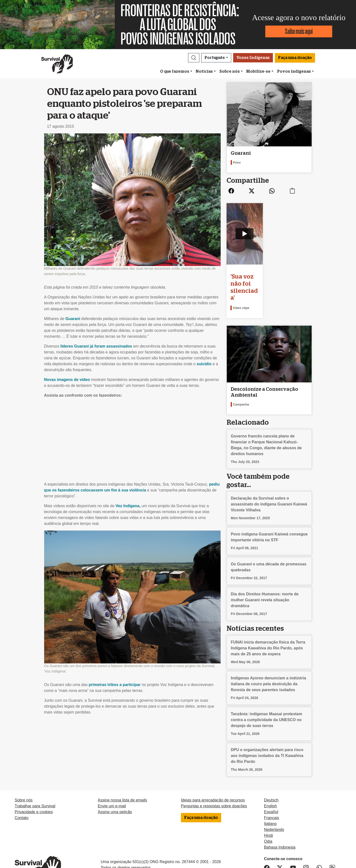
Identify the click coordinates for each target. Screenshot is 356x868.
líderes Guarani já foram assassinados (96, 346)
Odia (268, 817)
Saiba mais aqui (299, 31)
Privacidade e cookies (34, 787)
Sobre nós (230, 71)
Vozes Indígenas (253, 58)
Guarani (73, 319)
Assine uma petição (115, 787)
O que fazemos (175, 71)
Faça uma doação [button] (295, 58)
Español (271, 787)
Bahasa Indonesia (280, 822)
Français (272, 793)
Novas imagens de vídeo (67, 380)
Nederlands (274, 805)
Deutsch (271, 775)
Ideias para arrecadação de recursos (213, 775)
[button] (194, 58)
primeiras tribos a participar (115, 685)
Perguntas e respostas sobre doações (214, 781)
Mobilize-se (258, 71)
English (270, 781)
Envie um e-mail (112, 781)
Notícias (204, 71)
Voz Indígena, (128, 506)
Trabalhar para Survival (35, 781)
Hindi (268, 811)
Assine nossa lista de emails (122, 775)
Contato (22, 793)
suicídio (204, 364)
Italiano (270, 799)
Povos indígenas (294, 71)
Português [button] (215, 58)
